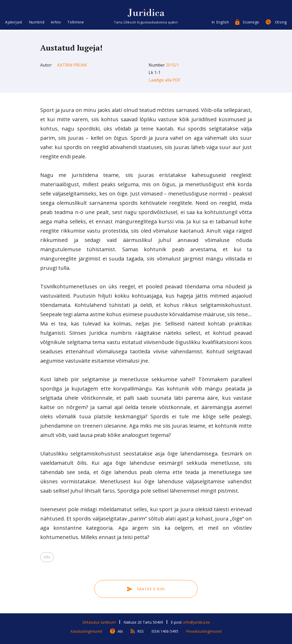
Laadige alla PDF (164, 80)
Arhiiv (56, 23)
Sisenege (251, 23)
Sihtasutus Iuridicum (99, 622)
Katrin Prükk (72, 65)
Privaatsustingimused (204, 631)
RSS (140, 631)
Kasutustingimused (86, 631)
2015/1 (172, 65)
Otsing (281, 23)
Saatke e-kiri (146, 589)
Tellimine (76, 23)
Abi (120, 631)
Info (47, 557)
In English (220, 23)
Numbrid (37, 23)
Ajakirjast (14, 23)
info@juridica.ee (197, 622)
